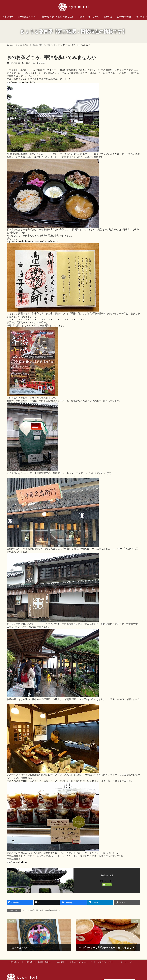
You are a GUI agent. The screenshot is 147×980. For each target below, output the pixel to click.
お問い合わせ (15, 962)
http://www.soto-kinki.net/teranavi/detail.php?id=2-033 (32, 241)
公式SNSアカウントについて (81, 962)
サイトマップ (126, 962)
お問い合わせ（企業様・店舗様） (38, 962)
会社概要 (61, 962)
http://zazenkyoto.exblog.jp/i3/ (21, 82)
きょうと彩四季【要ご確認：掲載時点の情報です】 (42, 910)
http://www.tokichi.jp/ (17, 862)
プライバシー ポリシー (106, 962)
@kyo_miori (107, 881)
